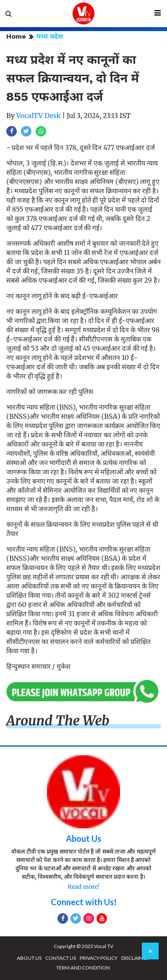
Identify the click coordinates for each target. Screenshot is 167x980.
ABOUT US (29, 958)
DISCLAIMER (135, 958)
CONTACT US (61, 958)
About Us (83, 838)
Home (16, 36)
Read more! (83, 887)
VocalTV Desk (39, 116)
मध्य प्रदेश (50, 36)
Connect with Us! (84, 902)
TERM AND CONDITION (83, 968)
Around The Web (58, 721)
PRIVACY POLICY (99, 958)
